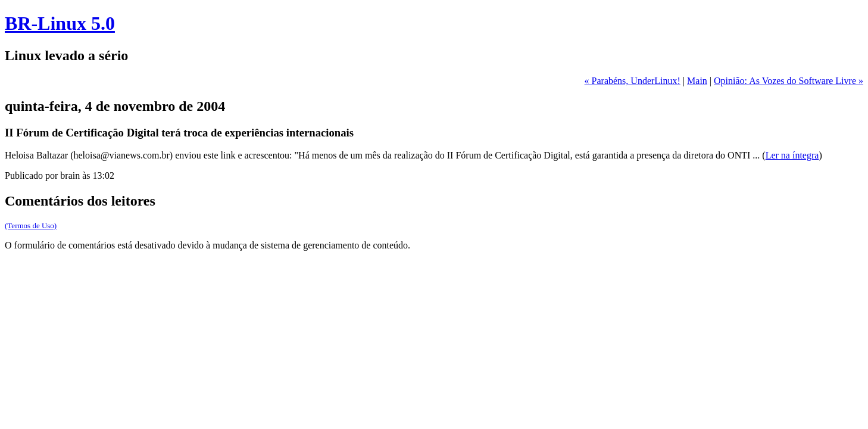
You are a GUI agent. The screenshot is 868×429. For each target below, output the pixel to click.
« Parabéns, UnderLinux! (633, 81)
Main (697, 81)
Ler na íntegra (792, 155)
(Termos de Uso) (31, 226)
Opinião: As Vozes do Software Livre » (789, 81)
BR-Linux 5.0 (60, 23)
